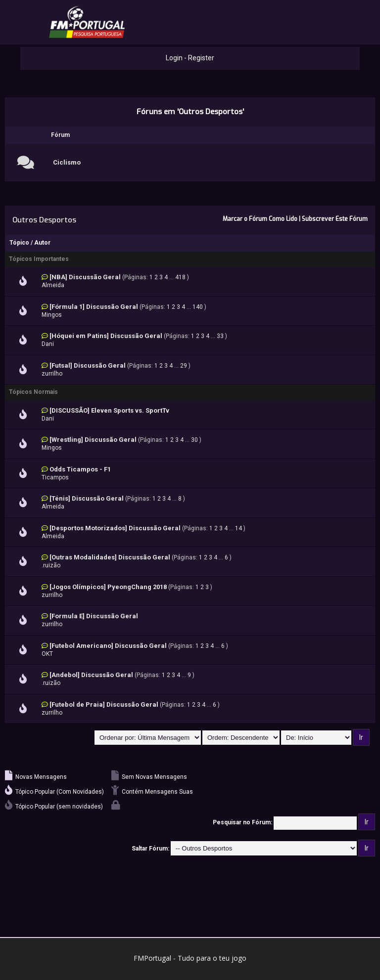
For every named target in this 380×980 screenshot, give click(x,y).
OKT (47, 654)
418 (180, 277)
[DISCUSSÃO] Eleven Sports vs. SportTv (109, 410)
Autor (42, 243)
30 (194, 440)
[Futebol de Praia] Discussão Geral (104, 704)
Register (201, 58)
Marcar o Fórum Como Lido (260, 219)
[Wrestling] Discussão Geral (93, 440)
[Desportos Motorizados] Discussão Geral (115, 528)
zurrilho (52, 374)
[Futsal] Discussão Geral (88, 365)
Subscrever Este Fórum (335, 219)
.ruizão (51, 565)
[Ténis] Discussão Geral (87, 498)
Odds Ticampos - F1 (80, 469)
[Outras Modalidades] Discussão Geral (110, 557)
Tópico (19, 243)
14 (238, 528)
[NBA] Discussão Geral (85, 277)
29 (184, 366)
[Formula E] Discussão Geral (94, 616)
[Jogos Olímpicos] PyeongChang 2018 (108, 587)
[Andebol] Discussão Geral (91, 675)
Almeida (53, 285)
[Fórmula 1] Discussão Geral (94, 307)
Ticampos (55, 477)
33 (220, 336)
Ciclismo (67, 162)
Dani (48, 344)
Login (174, 58)
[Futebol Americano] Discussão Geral (108, 646)
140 (198, 307)
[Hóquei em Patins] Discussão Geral (106, 336)
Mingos (52, 315)
